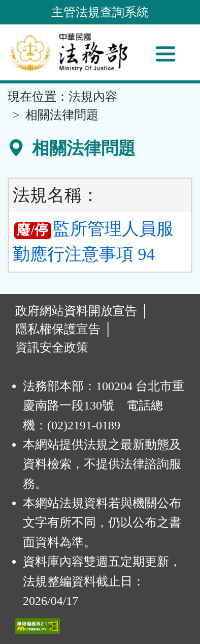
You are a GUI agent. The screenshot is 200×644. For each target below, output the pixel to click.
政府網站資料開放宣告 (76, 311)
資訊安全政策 (52, 347)
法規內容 (93, 97)
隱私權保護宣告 (58, 329)
